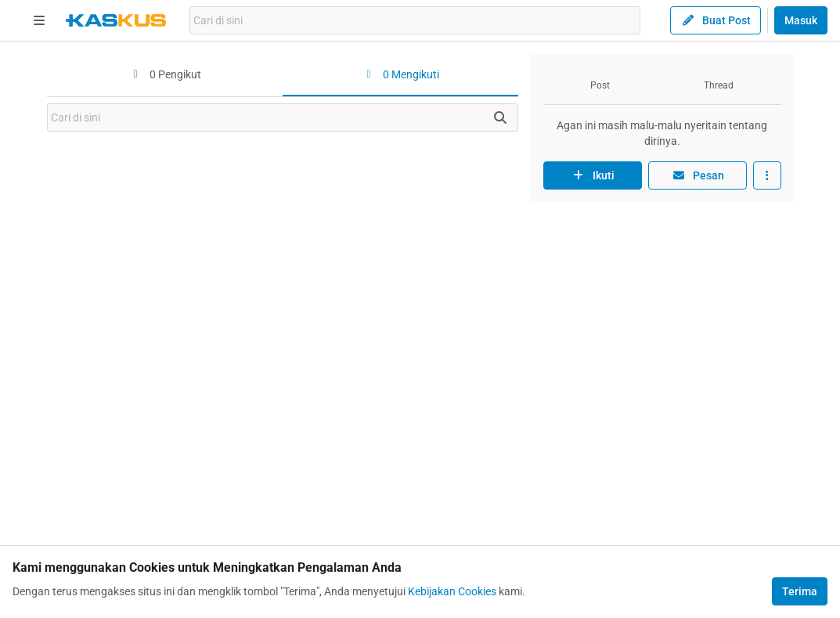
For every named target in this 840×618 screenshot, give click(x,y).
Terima (800, 591)
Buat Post (716, 20)
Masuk (801, 20)
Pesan (698, 175)
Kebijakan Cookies (452, 591)
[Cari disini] (500, 117)
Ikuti (593, 175)
